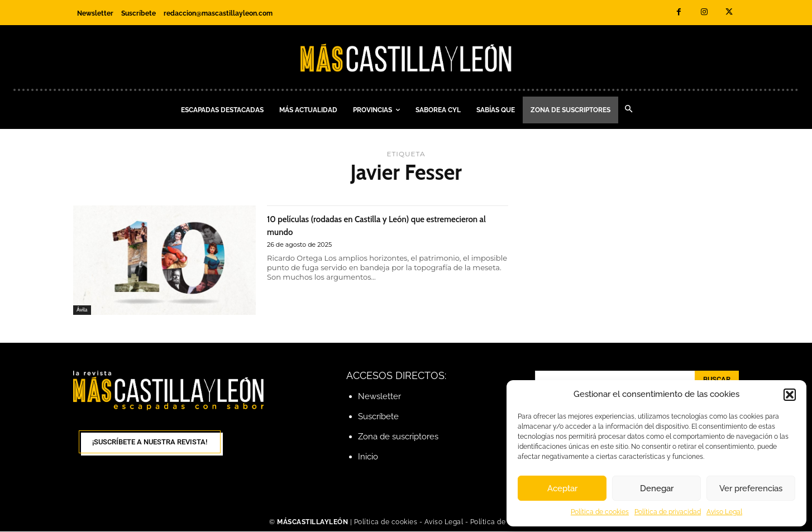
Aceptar (562, 488)
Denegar (657, 488)
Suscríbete (378, 416)
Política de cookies (600, 512)
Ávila (83, 309)
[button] (790, 395)
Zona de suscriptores (398, 437)
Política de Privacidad (507, 523)
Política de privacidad (668, 512)
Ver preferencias (751, 488)
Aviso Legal (724, 512)
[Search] (717, 380)
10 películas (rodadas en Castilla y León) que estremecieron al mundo (377, 224)
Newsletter (379, 396)
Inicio (368, 457)
